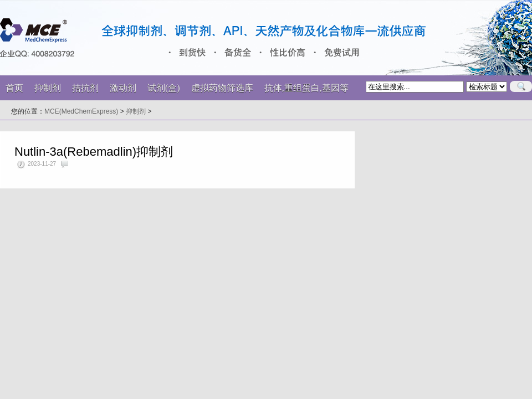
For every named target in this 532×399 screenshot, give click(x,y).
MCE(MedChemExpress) (81, 111)
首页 (14, 88)
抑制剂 (136, 111)
